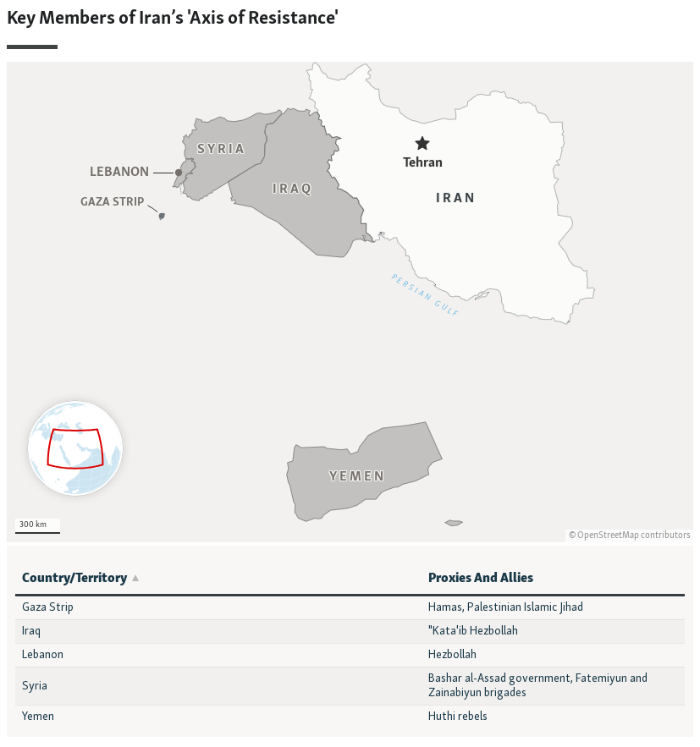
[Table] (350, 641)
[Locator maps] (350, 275)
